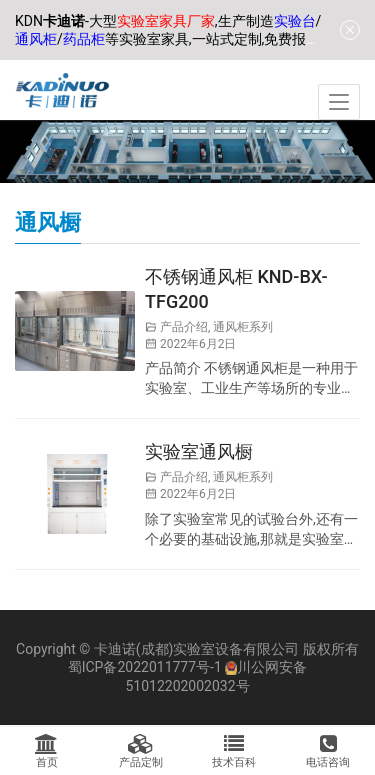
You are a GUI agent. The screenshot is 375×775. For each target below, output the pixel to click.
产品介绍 (184, 327)
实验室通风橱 (199, 451)
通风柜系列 (243, 327)
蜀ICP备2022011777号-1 (145, 667)
